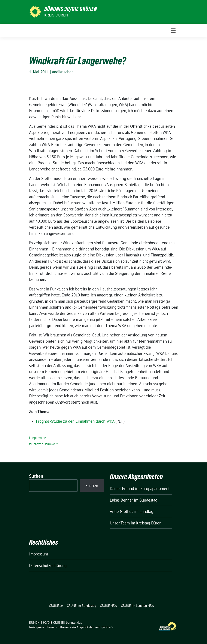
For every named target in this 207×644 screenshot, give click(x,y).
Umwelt (52, 444)
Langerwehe (38, 438)
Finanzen (37, 444)
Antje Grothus (121, 511)
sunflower (62, 627)
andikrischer (62, 72)
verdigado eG (104, 627)
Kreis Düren (56, 15)
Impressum (39, 554)
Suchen (36, 476)
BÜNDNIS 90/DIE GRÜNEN (71, 9)
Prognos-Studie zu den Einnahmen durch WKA (75, 421)
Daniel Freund (122, 489)
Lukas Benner (121, 500)
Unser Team (120, 523)
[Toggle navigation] (173, 31)
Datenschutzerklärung (48, 566)
